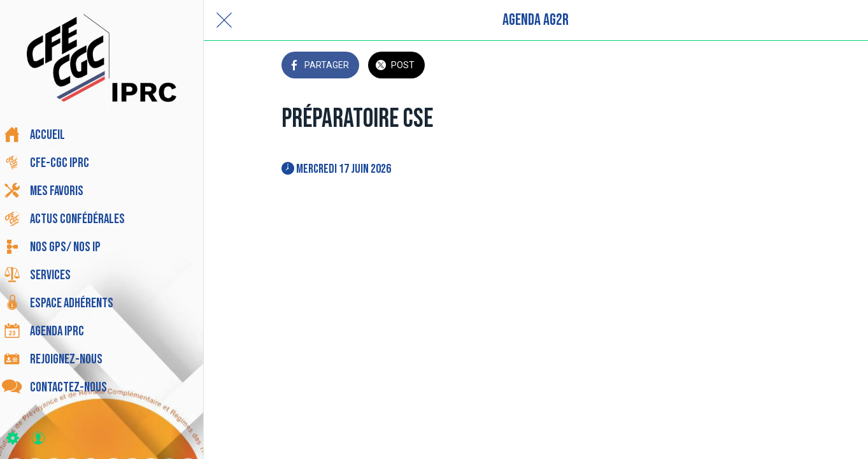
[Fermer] (224, 20)
